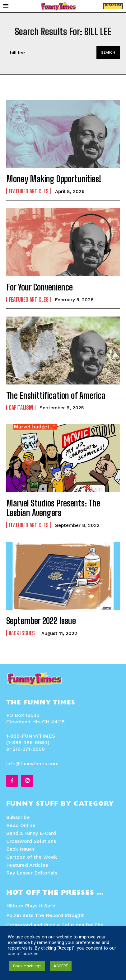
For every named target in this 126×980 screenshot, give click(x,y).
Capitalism (21, 407)
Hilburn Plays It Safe (31, 906)
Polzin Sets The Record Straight (45, 915)
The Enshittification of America (56, 395)
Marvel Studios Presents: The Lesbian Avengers (53, 508)
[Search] (108, 53)
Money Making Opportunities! (54, 179)
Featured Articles (29, 191)
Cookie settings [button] (27, 966)
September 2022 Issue (41, 621)
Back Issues (22, 633)
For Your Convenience (40, 287)
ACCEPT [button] (61, 966)
